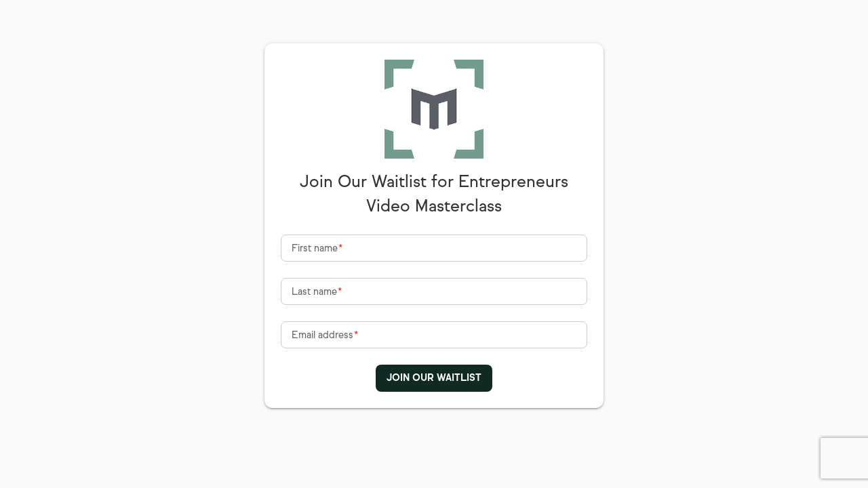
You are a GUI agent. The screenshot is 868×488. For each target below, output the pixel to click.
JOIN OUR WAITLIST (434, 378)
